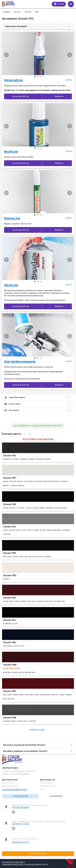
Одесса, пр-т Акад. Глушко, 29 (24, 839)
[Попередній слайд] (6, 55)
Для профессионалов (20, 362)
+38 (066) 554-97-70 (20, 842)
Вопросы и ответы (10, 786)
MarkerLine (12, 218)
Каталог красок (9, 783)
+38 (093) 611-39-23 (20, 824)
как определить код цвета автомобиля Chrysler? (38, 426)
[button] (38, 398)
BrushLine (11, 152)
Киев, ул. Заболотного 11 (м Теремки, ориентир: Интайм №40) (39, 822)
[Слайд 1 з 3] (35, 77)
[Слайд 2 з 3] (38, 77)
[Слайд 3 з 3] (41, 77)
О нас (42, 789)
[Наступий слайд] (70, 55)
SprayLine (11, 285)
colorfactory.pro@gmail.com (14, 790)
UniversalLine (13, 80)
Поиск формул (46, 783)
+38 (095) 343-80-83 (20, 808)
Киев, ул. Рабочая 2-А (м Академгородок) (30, 805)
